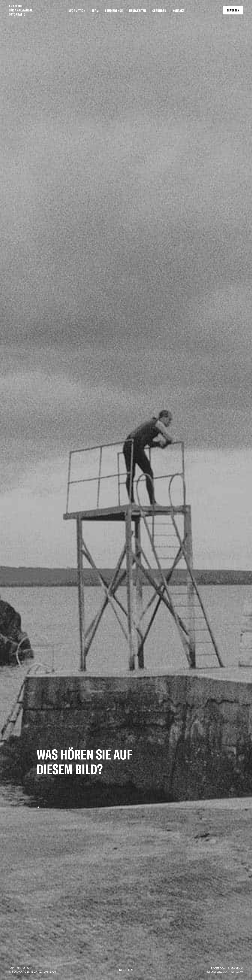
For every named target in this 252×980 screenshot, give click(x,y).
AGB (29, 968)
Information (76, 11)
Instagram (235, 968)
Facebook (218, 968)
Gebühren (159, 11)
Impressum (17, 968)
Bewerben (233, 10)
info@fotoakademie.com (225, 972)
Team (95, 11)
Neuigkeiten (138, 11)
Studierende (114, 11)
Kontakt (179, 11)
